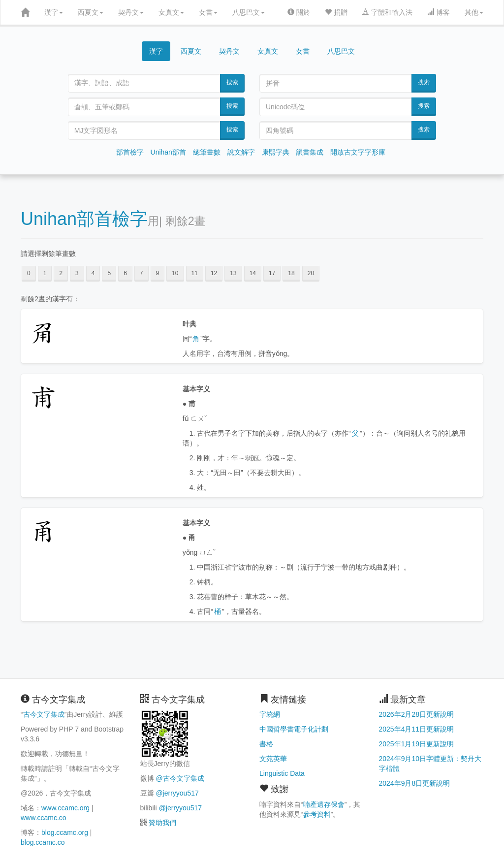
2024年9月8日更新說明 (415, 783)
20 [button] (311, 273)
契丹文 (131, 12)
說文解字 (241, 152)
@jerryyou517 (177, 793)
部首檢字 (130, 152)
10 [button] (175, 273)
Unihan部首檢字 (84, 219)
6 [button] (125, 273)
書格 (266, 744)
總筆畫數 (207, 152)
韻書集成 (310, 152)
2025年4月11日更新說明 (417, 729)
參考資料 (317, 814)
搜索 (232, 82)
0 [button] (29, 273)
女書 (208, 12)
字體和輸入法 (387, 12)
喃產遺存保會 (324, 804)
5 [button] (109, 273)
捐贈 (336, 12)
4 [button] (93, 273)
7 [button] (142, 273)
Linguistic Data (282, 773)
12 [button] (214, 273)
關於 (299, 12)
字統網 (270, 714)
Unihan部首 (168, 152)
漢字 (54, 12)
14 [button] (253, 273)
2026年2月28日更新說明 (417, 714)
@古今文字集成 (180, 778)
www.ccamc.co (44, 818)
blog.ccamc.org (65, 832)
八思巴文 (249, 12)
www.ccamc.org (65, 808)
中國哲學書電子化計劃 (294, 729)
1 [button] (45, 273)
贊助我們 (162, 823)
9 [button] (158, 273)
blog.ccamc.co (43, 842)
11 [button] (195, 273)
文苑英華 (273, 759)
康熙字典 (276, 152)
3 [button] (77, 273)
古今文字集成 (44, 714)
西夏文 (91, 12)
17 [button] (272, 273)
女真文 (171, 12)
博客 (439, 12)
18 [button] (291, 273)
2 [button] (61, 273)
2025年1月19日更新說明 (417, 744)
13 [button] (233, 273)
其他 (474, 12)
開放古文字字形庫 (358, 152)
